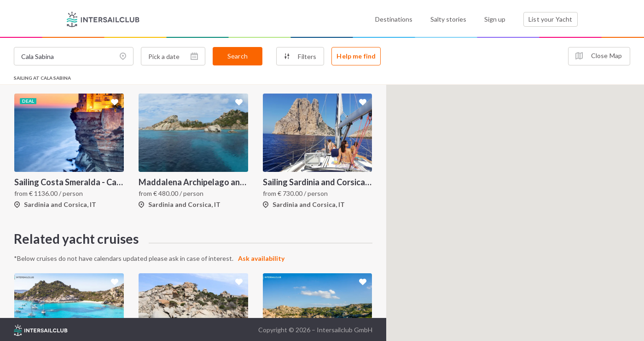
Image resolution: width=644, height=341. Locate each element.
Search (238, 56)
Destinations (394, 19)
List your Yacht (550, 19)
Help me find (356, 56)
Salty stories (448, 19)
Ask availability (261, 258)
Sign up (495, 19)
